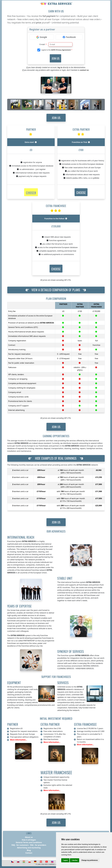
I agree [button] (65, 860)
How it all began (29, 840)
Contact (29, 853)
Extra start (31, 142)
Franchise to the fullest (56, 219)
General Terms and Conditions (29, 842)
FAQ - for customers (20, 845)
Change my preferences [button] (90, 860)
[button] (81, 192)
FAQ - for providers (38, 845)
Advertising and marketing (29, 848)
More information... (19, 740)
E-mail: (42, 44)
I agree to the (56, 50)
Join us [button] (56, 118)
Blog (29, 850)
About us (29, 837)
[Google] (42, 37)
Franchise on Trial (81, 142)
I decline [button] (75, 860)
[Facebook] (69, 37)
